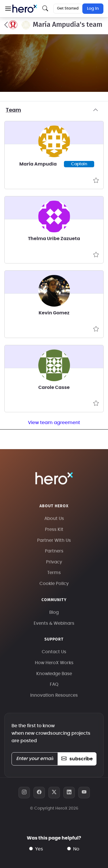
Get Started (68, 8)
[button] (8, 9)
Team (54, 110)
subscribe (77, 759)
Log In (93, 9)
